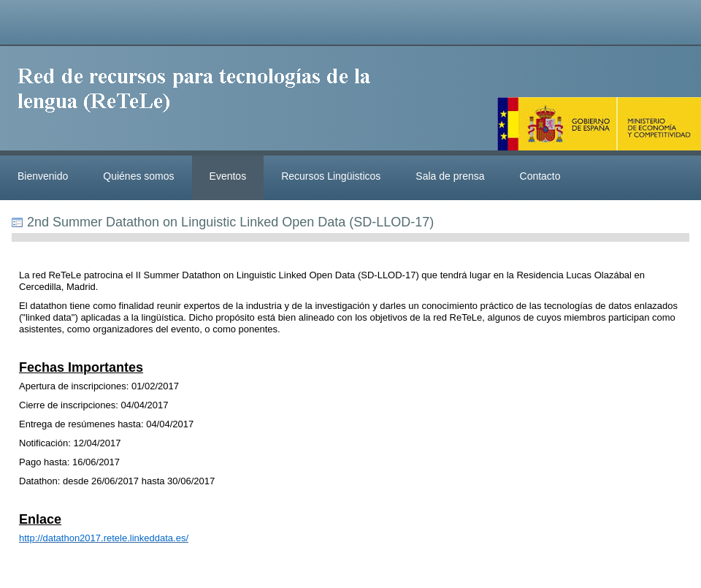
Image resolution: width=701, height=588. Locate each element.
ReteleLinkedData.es (201, 101)
